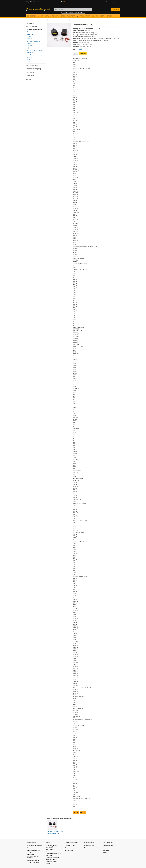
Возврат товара (70, 848)
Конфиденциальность (34, 845)
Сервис (109, 16)
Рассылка (106, 853)
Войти (80, 49)
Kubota (29, 55)
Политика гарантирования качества (33, 856)
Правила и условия (34, 860)
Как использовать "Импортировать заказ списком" (54, 853)
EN (62, 2)
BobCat (29, 32)
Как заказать (50, 849)
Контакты (116, 9)
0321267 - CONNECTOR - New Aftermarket (55, 832)
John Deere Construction (35, 50)
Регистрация (34, 2)
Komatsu (30, 53)
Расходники (30, 76)
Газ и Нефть (100, 16)
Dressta (29, 39)
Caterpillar (31, 34)
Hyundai (30, 46)
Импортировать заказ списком (73, 13)
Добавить (83, 53)
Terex (29, 59)
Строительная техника (50, 16)
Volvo (29, 62)
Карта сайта (69, 850)
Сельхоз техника (33, 16)
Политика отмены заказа (52, 862)
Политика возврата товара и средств (34, 851)
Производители (89, 845)
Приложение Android (91, 848)
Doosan (29, 36)
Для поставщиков (33, 862)
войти (83, 35)
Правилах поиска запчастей (52, 846)
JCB (28, 48)
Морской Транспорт (67, 16)
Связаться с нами (71, 845)
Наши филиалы (32, 848)
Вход (28, 2)
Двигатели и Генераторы (86, 16)
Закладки (106, 850)
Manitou (30, 57)
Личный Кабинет (108, 845)
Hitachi (29, 43)
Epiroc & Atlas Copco (33, 41)
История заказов (108, 848)
